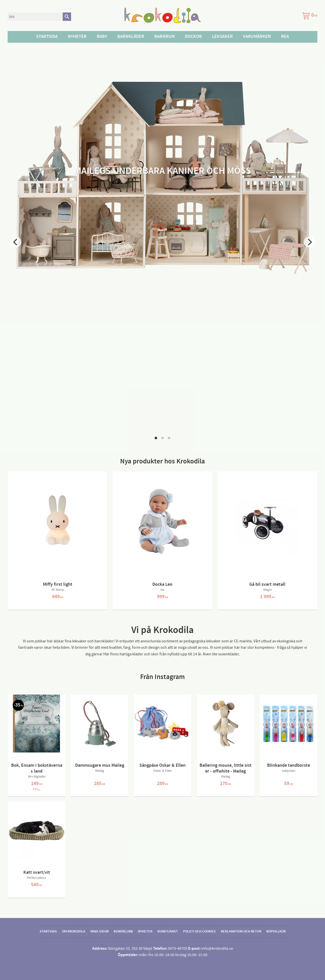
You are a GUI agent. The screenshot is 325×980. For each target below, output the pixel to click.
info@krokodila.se (217, 948)
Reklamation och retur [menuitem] (241, 931)
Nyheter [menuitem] (77, 37)
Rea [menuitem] (285, 37)
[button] (156, 438)
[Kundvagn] (309, 17)
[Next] (309, 242)
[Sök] (67, 17)
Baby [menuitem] (102, 37)
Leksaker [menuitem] (222, 37)
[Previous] (16, 242)
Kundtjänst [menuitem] (168, 931)
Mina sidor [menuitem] (100, 931)
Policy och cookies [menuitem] (199, 931)
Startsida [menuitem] (47, 37)
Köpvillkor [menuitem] (276, 931)
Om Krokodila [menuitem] (74, 931)
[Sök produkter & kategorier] (35, 17)
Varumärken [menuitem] (257, 37)
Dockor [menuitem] (193, 37)
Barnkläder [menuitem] (131, 37)
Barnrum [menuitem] (165, 37)
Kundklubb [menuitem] (123, 931)
